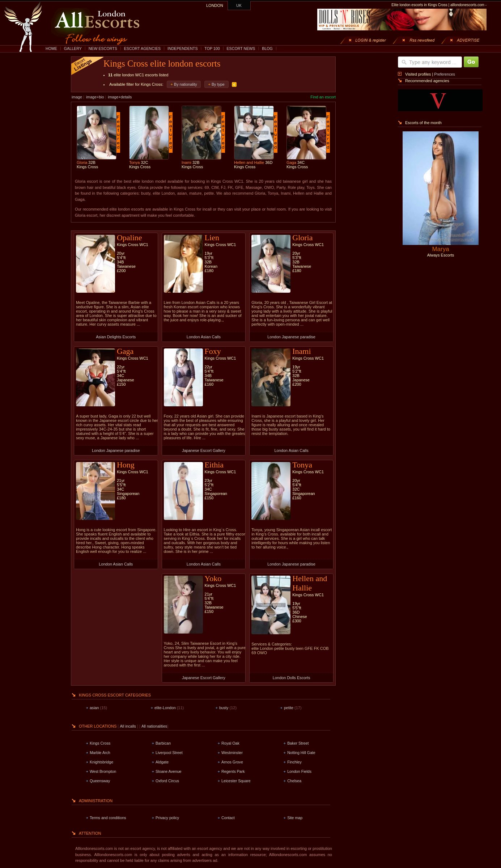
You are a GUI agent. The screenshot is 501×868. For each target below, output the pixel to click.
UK (239, 5)
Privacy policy (167, 818)
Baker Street (298, 743)
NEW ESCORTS (103, 48)
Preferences (444, 74)
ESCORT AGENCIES (142, 48)
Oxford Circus (167, 781)
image (77, 97)
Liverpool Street (169, 753)
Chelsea (294, 781)
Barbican (163, 743)
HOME (51, 48)
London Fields (299, 771)
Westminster (232, 753)
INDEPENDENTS (183, 48)
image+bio (95, 97)
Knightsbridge (101, 762)
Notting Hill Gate (301, 753)
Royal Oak (230, 743)
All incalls (128, 726)
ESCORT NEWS (241, 48)
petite (289, 708)
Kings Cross (100, 743)
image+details (120, 97)
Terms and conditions (108, 818)
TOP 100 (212, 48)
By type (218, 84)
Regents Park (233, 771)
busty (224, 708)
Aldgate (162, 762)
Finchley (294, 762)
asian (94, 708)
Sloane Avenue (169, 771)
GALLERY (73, 48)
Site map (295, 818)
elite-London (165, 708)
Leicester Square (236, 781)
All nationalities (154, 726)
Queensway (100, 781)
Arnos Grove (232, 762)
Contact (228, 818)
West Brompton (103, 771)
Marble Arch (100, 753)
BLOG (267, 48)
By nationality (185, 84)
